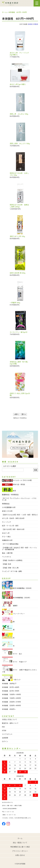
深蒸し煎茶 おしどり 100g (20, 144)
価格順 (30, 24)
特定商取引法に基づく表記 (20, 847)
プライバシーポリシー (20, 851)
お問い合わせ (20, 855)
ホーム (4, 12)
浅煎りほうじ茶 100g (17, 236)
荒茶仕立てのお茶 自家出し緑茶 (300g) (19, 206)
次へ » (24, 414)
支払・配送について (20, 843)
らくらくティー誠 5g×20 (18, 332)
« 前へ (16, 414)
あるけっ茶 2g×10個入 (18, 84)
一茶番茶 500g (15, 303)
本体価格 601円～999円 (18, 12)
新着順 (36, 24)
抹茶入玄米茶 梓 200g (17, 273)
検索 (36, 470)
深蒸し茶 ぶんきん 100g (19, 114)
